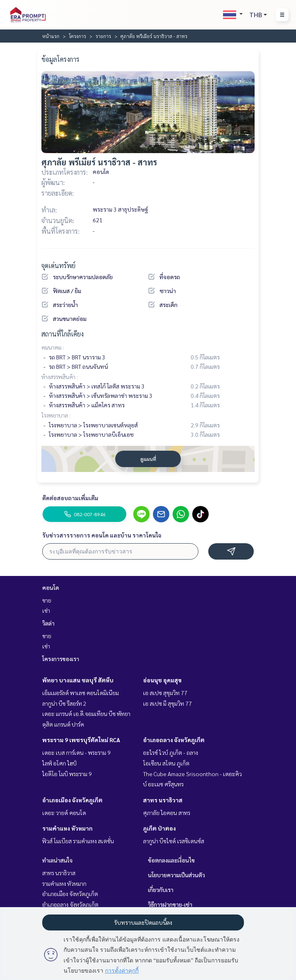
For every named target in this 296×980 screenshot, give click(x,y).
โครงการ (77, 36)
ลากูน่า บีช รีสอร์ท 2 (64, 703)
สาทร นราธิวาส (163, 800)
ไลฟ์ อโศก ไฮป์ (59, 763)
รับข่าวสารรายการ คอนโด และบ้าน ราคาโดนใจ (102, 535)
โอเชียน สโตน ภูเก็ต (166, 763)
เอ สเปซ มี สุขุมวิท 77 (167, 703)
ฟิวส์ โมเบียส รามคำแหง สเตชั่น (78, 841)
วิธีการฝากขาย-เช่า (170, 904)
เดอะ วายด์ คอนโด (64, 813)
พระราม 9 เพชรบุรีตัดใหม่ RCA (81, 740)
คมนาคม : (53, 347)
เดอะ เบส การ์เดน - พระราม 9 (76, 752)
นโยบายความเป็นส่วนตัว (176, 875)
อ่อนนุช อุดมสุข (162, 680)
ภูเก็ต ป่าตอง (159, 828)
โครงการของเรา (61, 659)
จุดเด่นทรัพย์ (58, 265)
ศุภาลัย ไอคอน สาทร (167, 813)
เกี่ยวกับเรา (161, 890)
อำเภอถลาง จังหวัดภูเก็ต (174, 740)
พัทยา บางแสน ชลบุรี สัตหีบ (78, 680)
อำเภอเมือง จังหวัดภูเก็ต (72, 800)
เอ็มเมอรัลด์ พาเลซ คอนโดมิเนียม (81, 693)
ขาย (47, 600)
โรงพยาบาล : (56, 415)
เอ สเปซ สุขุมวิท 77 (165, 693)
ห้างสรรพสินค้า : (60, 377)
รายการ (103, 36)
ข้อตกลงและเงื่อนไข (171, 860)
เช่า (46, 610)
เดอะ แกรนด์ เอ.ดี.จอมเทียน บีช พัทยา (86, 714)
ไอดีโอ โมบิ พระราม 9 (67, 774)
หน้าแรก (51, 36)
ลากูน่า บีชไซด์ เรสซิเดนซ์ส (174, 841)
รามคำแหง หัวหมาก (67, 828)
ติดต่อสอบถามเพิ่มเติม (70, 498)
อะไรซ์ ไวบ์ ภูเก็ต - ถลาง (171, 752)
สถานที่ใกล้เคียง (63, 334)
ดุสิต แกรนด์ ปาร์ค (63, 724)
